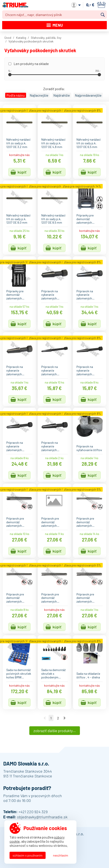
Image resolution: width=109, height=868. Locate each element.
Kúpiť (22, 172)
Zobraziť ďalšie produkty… (55, 731)
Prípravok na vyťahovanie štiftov (89, 448)
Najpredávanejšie (88, 95)
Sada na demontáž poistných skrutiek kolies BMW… (19, 674)
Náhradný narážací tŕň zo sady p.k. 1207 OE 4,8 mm (53, 143)
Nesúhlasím (61, 855)
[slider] (10, 75)
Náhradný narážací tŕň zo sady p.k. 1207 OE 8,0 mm (18, 219)
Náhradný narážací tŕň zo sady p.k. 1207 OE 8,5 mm (53, 219)
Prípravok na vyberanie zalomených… (50, 295)
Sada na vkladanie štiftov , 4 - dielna (88, 675)
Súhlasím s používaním (28, 855)
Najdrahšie (62, 95)
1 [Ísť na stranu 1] (51, 718)
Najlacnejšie (39, 95)
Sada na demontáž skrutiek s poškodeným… (53, 674)
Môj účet (76, 5)
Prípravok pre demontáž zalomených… (15, 522)
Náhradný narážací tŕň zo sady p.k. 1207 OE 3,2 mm (18, 143)
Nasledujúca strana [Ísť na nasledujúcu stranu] (64, 718)
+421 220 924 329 (33, 812)
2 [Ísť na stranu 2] (58, 718)
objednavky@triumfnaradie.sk (42, 817)
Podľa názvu (16, 95)
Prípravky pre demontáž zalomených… (85, 219)
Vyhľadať (103, 15)
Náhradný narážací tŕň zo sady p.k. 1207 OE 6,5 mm (88, 143)
